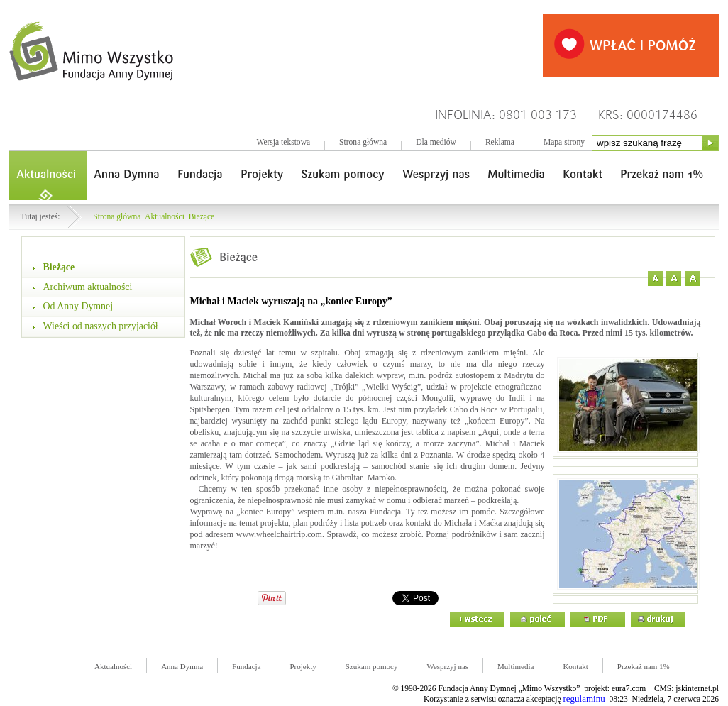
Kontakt (575, 666)
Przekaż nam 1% (644, 666)
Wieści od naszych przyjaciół (101, 326)
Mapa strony (564, 142)
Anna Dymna (182, 666)
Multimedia (515, 666)
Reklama (500, 142)
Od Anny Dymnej (78, 306)
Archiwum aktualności (88, 287)
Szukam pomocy (372, 666)
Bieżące (202, 217)
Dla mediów (436, 142)
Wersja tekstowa (283, 142)
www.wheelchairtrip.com (279, 534)
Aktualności (165, 217)
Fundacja (246, 666)
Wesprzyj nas (447, 666)
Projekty (303, 666)
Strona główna (363, 142)
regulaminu (584, 699)
